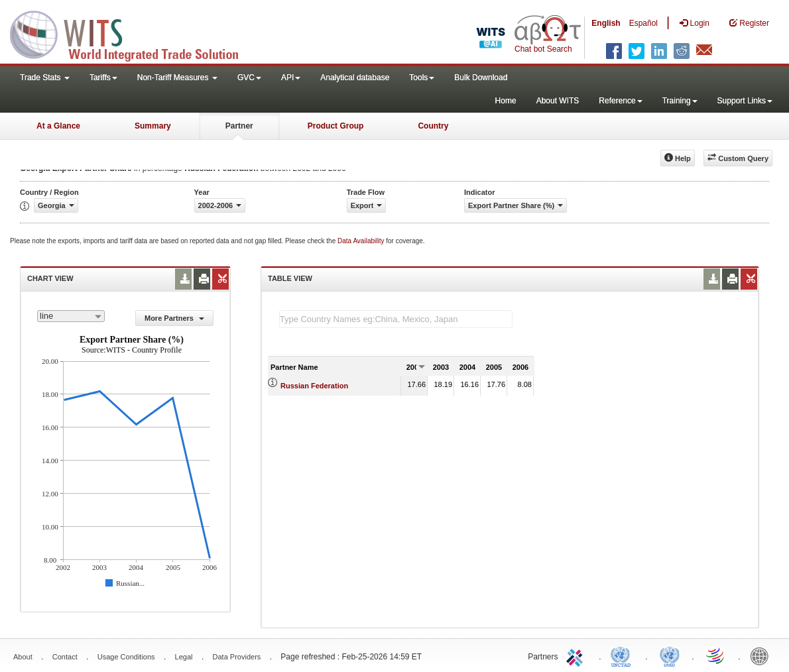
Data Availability (362, 241)
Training (680, 101)
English (606, 23)
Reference (620, 101)
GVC (249, 78)
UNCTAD (623, 655)
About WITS (558, 101)
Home (506, 101)
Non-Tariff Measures (177, 78)
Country (433, 126)
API (291, 78)
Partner (239, 126)
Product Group (336, 126)
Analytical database (355, 78)
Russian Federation (314, 386)
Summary (153, 126)
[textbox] (396, 319)
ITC (577, 655)
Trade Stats (45, 78)
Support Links (745, 101)
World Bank (762, 655)
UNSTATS (670, 655)
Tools (422, 78)
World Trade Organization (716, 655)
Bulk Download (481, 78)
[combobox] (71, 316)
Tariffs (103, 78)
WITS (133, 33)
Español (643, 23)
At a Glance (58, 126)
